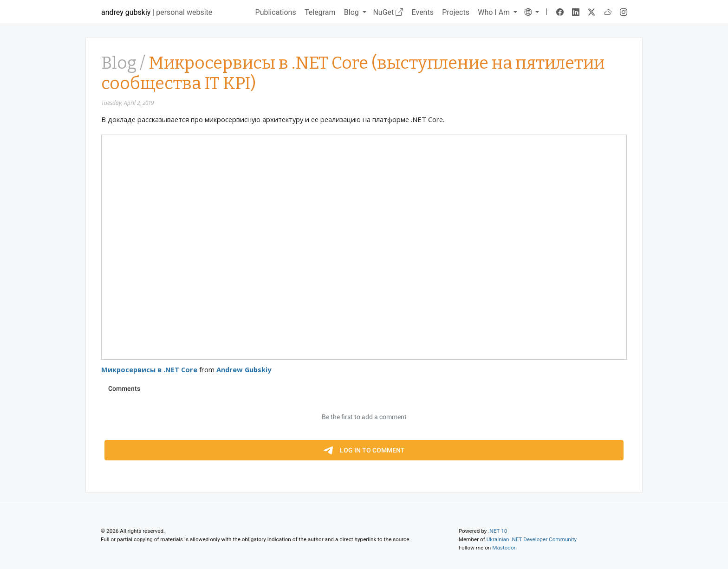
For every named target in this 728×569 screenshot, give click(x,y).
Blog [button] (352, 12)
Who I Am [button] (495, 12)
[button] (532, 12)
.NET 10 (497, 531)
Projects (456, 12)
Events (423, 12)
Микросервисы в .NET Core (149, 369)
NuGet (388, 12)
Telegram (320, 12)
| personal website (157, 12)
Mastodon (504, 548)
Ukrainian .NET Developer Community (532, 539)
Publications (276, 12)
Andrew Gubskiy (244, 369)
